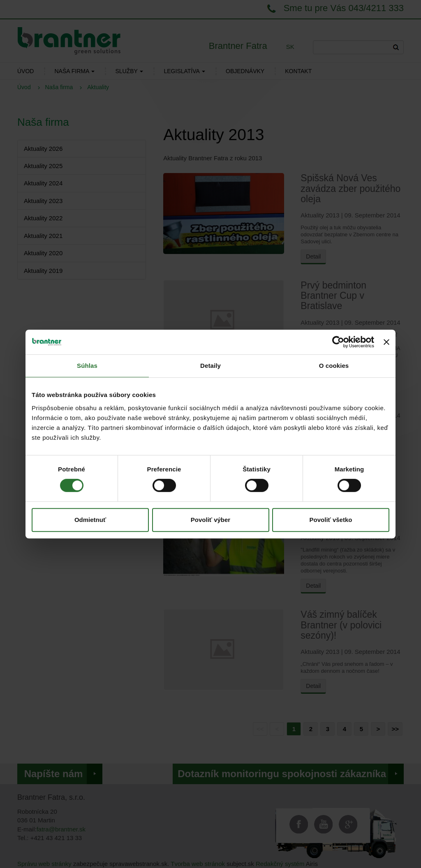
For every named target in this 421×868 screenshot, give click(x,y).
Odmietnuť (90, 520)
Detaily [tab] (210, 366)
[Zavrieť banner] (386, 342)
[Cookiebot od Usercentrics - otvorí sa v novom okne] (338, 342)
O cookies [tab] (334, 366)
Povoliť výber (210, 520)
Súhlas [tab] (87, 366)
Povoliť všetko (331, 520)
